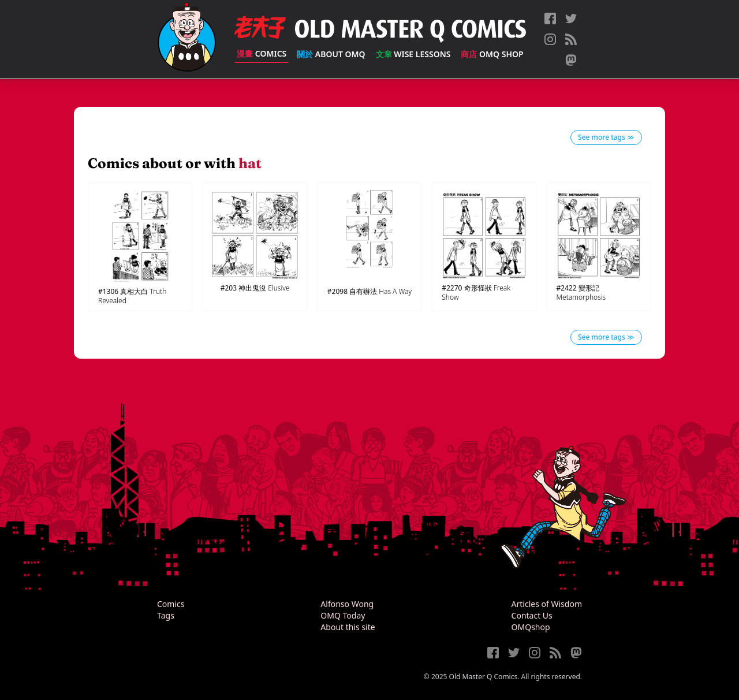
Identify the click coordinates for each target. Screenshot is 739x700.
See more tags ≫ (606, 137)
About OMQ (331, 54)
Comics (262, 53)
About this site (348, 627)
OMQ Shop (492, 54)
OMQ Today (343, 615)
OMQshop (531, 627)
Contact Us (532, 615)
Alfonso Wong (347, 604)
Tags (166, 615)
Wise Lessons (413, 54)
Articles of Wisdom (547, 604)
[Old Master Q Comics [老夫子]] (187, 39)
